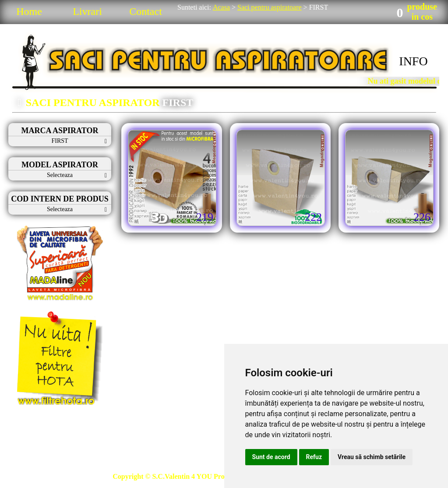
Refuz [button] (314, 457)
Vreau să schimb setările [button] (372, 457)
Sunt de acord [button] (271, 457)
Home (29, 11)
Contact (146, 11)
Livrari (87, 11)
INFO (413, 61)
